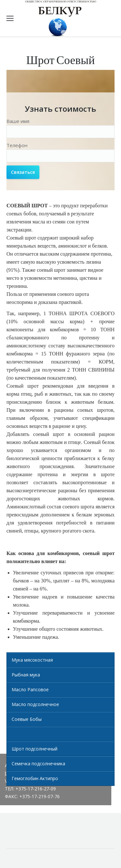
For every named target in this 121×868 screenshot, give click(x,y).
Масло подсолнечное (35, 704)
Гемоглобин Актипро (35, 778)
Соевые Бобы (27, 719)
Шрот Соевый (27, 734)
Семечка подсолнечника (38, 764)
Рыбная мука (26, 675)
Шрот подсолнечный (35, 749)
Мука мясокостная (32, 660)
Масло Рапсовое (30, 689)
